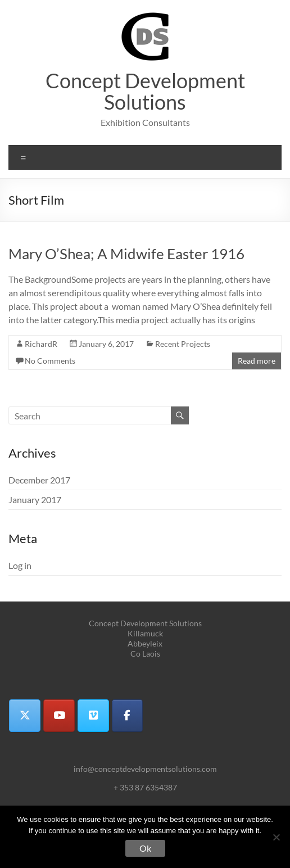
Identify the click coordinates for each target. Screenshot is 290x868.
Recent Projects (183, 344)
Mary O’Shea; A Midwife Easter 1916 (126, 254)
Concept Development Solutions (145, 91)
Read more (257, 361)
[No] (276, 837)
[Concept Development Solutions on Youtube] (59, 716)
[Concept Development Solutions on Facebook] (128, 716)
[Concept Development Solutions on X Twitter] (25, 716)
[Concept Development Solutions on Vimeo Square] (93, 716)
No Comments (50, 361)
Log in (20, 565)
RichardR (41, 344)
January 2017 (35, 499)
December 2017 (39, 480)
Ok (145, 848)
